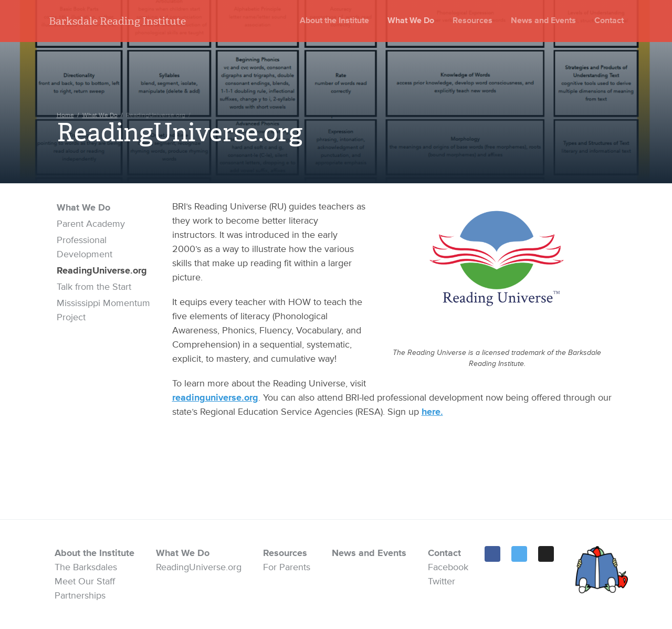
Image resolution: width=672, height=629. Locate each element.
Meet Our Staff (85, 581)
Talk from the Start (94, 287)
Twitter (442, 581)
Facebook (448, 567)
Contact (609, 20)
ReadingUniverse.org (102, 270)
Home (65, 115)
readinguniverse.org (215, 397)
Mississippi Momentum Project (103, 310)
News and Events (543, 20)
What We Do (411, 20)
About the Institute (334, 20)
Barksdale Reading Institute (117, 21)
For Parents (287, 567)
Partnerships (80, 595)
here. (432, 412)
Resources (472, 20)
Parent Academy (91, 224)
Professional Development (85, 247)
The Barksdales (86, 567)
